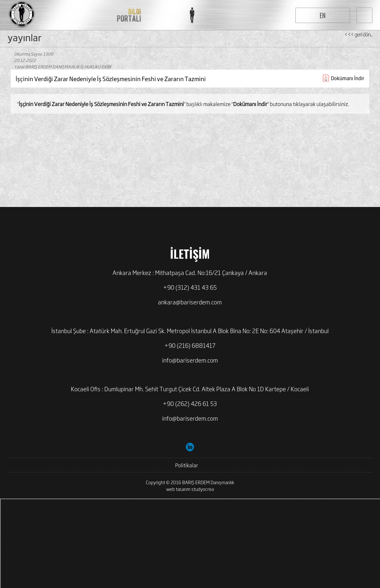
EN (323, 15)
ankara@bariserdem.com (190, 302)
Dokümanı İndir (348, 78)
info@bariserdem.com (190, 360)
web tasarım (178, 489)
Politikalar (187, 465)
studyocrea (203, 489)
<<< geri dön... (358, 34)
